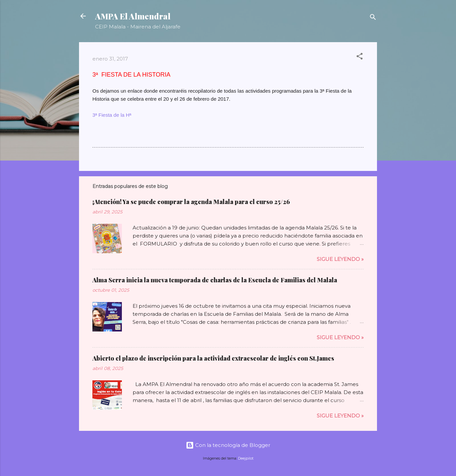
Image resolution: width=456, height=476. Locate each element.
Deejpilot (246, 458)
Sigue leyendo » (340, 259)
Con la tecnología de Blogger (228, 445)
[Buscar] (373, 18)
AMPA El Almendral (133, 16)
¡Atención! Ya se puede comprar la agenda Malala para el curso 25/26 (191, 202)
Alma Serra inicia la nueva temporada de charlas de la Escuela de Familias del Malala (215, 280)
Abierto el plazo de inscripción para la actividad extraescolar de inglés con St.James (213, 358)
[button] (360, 57)
